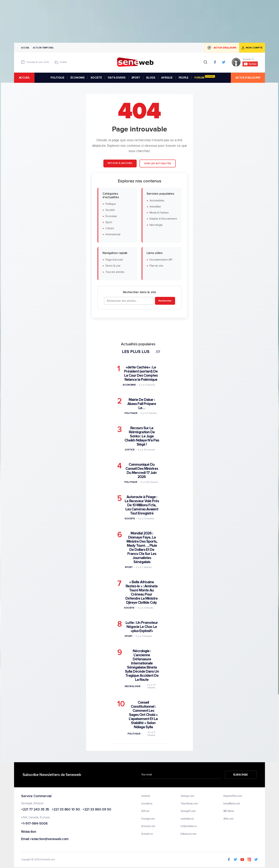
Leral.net (146, 796)
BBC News (229, 811)
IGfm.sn (145, 811)
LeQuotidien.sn (189, 827)
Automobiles (157, 201)
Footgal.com (148, 819)
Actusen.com (148, 827)
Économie (111, 216)
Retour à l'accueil (120, 163)
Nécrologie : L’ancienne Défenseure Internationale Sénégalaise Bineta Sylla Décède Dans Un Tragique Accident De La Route (142, 665)
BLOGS (151, 78)
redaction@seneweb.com (49, 839)
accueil (24, 78)
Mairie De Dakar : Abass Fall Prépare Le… (142, 404)
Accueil (25, 48)
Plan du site (156, 266)
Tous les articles (115, 272)
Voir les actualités (158, 163)
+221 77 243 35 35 (35, 810)
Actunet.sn (147, 834)
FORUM (205, 77)
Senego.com (187, 796)
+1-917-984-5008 (34, 824)
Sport (109, 222)
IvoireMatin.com (232, 804)
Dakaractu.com (189, 834)
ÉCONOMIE (78, 78)
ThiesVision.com (189, 804)
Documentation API (161, 260)
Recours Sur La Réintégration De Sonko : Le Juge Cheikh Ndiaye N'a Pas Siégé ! (142, 436)
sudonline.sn (187, 819)
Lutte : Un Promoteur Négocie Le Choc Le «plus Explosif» (142, 627)
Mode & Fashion (159, 213)
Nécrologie (156, 225)
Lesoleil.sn (147, 804)
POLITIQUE (57, 78)
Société (110, 210)
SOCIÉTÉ (96, 78)
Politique (111, 204)
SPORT (136, 78)
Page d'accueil (114, 260)
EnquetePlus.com (233, 796)
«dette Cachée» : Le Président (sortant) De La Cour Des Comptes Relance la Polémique (141, 373)
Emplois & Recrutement (163, 219)
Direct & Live (113, 266)
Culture (110, 228)
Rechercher (165, 301)
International (113, 235)
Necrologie (133, 686)
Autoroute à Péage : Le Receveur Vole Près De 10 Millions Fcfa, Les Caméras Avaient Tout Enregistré (142, 505)
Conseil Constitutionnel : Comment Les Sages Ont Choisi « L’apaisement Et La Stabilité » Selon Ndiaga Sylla (143, 715)
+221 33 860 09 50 (97, 810)
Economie (129, 385)
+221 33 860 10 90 (66, 810)
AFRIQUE (167, 78)
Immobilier (155, 207)
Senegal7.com (188, 811)
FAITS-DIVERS (117, 78)
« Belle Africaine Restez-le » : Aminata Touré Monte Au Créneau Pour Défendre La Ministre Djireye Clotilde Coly (142, 592)
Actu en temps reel (43, 48)
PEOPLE (184, 78)
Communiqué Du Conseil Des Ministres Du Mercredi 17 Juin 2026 (142, 471)
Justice (130, 450)
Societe (130, 519)
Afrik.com (228, 819)
